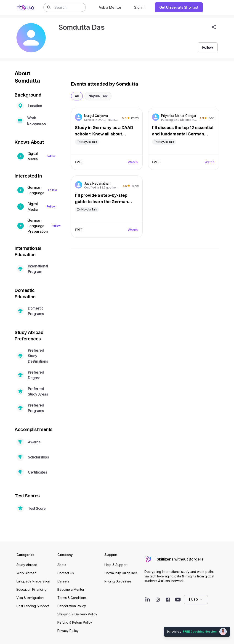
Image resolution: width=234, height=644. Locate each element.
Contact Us (66, 573)
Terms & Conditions (72, 598)
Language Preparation (33, 581)
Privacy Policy (68, 631)
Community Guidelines (121, 573)
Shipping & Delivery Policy (77, 614)
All (77, 96)
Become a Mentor (71, 589)
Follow (51, 156)
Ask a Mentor (110, 7)
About (62, 565)
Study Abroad (27, 565)
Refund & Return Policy (75, 622)
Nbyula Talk (98, 96)
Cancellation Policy (72, 606)
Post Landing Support (33, 606)
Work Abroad (27, 573)
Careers (63, 581)
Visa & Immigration (30, 598)
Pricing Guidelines (118, 581)
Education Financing (32, 589)
